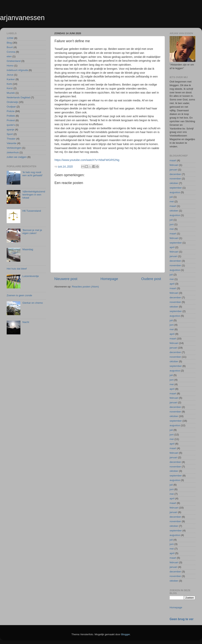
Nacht (26, 322)
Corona (11, 52)
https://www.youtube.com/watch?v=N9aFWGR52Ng (87, 160)
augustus (175, 192)
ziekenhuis (13, 152)
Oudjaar (11, 107)
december (175, 174)
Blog (9, 43)
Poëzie (11, 111)
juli (171, 197)
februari (174, 165)
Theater (11, 139)
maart (173, 160)
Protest (11, 120)
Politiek (11, 116)
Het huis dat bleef (17, 269)
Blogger (126, 634)
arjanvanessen (22, 18)
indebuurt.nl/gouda (17, 70)
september (176, 188)
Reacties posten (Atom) (85, 287)
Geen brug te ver (182, 619)
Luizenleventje (30, 276)
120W (10, 38)
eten (9, 56)
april (172, 247)
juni (172, 224)
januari (174, 170)
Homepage (109, 279)
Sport (10, 134)
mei (172, 201)
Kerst (10, 88)
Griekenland (14, 61)
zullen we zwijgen (17, 157)
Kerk (9, 84)
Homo (10, 66)
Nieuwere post (66, 279)
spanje (10, 130)
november (175, 179)
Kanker (11, 79)
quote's (11, 125)
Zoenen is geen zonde (19, 295)
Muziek (11, 93)
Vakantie (12, 143)
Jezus (10, 75)
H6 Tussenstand (32, 211)
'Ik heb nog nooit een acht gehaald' (32, 174)
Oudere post (151, 279)
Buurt (10, 47)
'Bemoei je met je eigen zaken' (32, 232)
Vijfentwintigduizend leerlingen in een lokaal (34, 195)
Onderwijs (12, 102)
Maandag (28, 249)
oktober (174, 183)
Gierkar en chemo (32, 303)
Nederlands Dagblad (18, 97)
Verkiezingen (14, 148)
